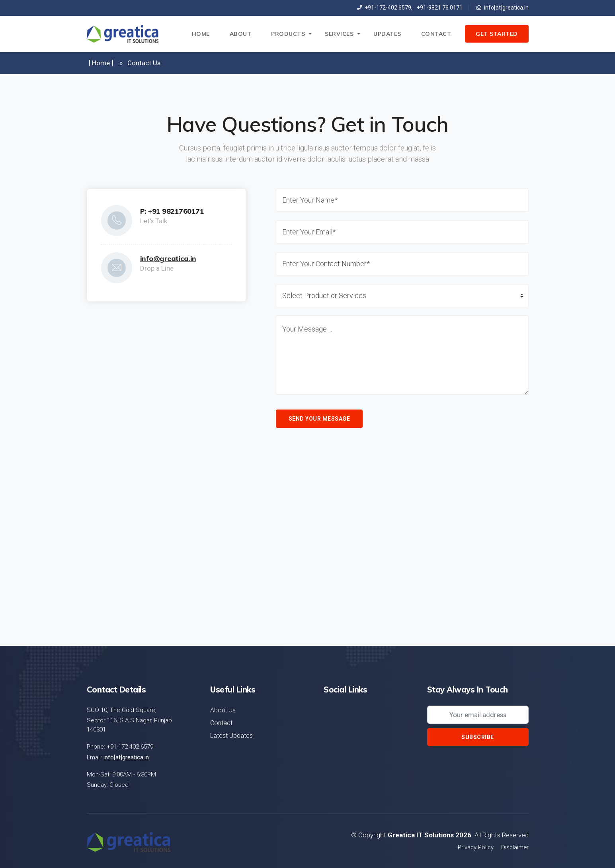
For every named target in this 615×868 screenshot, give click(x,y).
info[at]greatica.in (503, 8)
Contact (436, 34)
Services (339, 34)
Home (201, 34)
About (241, 34)
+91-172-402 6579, (385, 8)
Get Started (497, 34)
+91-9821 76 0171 (438, 8)
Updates (387, 34)
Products (288, 34)
